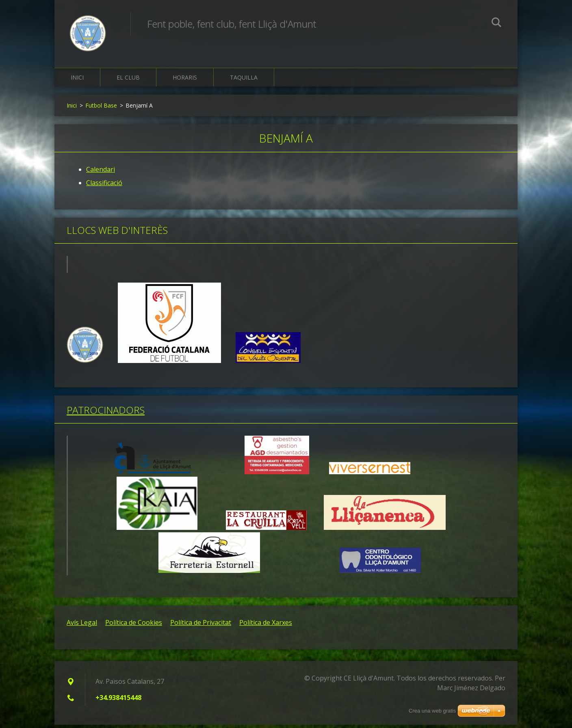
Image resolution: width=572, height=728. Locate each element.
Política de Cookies (134, 626)
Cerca (496, 24)
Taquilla (244, 81)
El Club (128, 81)
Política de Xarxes (266, 626)
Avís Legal (82, 626)
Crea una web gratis (432, 711)
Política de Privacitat (201, 626)
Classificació (104, 186)
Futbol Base (101, 109)
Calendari (101, 173)
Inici (77, 81)
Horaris (185, 81)
